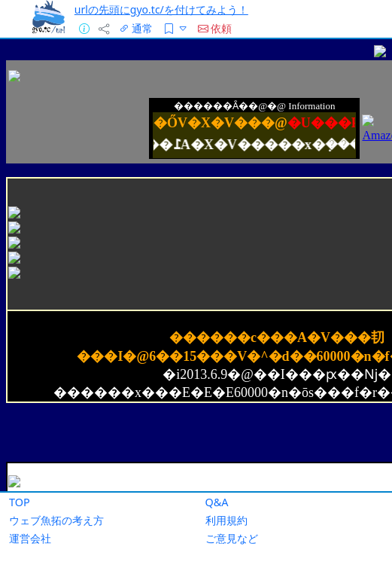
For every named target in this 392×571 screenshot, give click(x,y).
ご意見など (232, 538)
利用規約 (226, 520)
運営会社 (30, 538)
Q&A (217, 502)
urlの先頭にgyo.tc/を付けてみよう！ (161, 9)
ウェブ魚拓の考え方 (56, 520)
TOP (20, 502)
